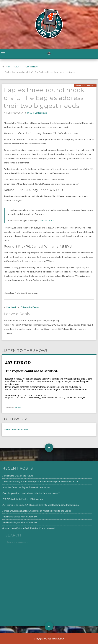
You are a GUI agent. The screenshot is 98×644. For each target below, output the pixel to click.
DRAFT (18, 67)
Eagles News (32, 67)
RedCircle (17, 408)
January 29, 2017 (48, 220)
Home (8, 67)
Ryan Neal (11, 307)
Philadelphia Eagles (30, 307)
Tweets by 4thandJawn (16, 429)
